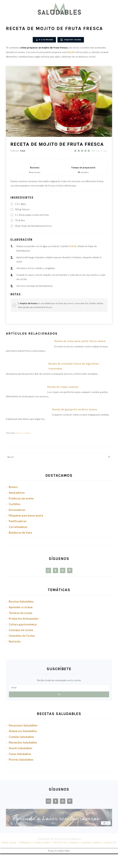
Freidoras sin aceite (21, 498)
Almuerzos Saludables (23, 731)
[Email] (59, 688)
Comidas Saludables (22, 737)
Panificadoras (18, 521)
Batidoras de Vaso (21, 533)
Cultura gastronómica (23, 624)
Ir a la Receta (44, 40)
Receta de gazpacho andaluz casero (75, 409)
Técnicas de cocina (21, 613)
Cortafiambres (18, 527)
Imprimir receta (71, 40)
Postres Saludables (21, 760)
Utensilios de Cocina (22, 636)
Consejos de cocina (21, 630)
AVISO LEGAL (9, 843)
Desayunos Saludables (23, 725)
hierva (73, 246)
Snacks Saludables (21, 748)
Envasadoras (17, 510)
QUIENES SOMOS (91, 843)
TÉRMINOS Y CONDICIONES (35, 843)
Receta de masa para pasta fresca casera (80, 341)
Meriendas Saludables (23, 742)
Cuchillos (15, 504)
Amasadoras (17, 493)
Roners (13, 487)
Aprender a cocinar (21, 607)
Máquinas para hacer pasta (26, 515)
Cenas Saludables (20, 754)
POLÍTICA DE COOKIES (66, 843)
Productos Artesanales (24, 619)
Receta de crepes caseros (63, 387)
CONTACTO (110, 843)
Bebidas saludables (23, 433)
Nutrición (15, 641)
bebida (71, 52)
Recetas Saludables (22, 601)
